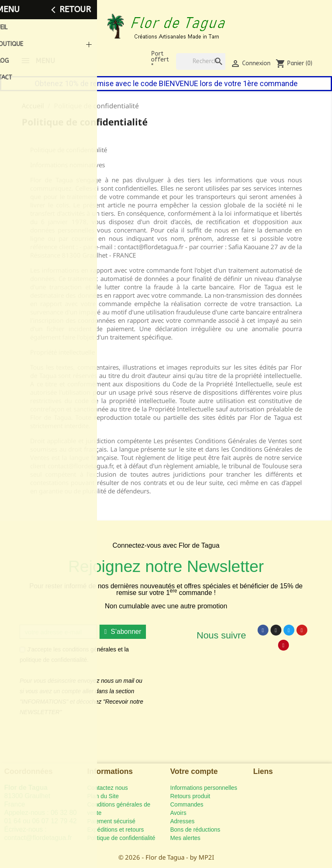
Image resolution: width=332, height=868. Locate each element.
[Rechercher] (201, 61)
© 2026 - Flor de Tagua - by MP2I (166, 857)
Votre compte (194, 771)
